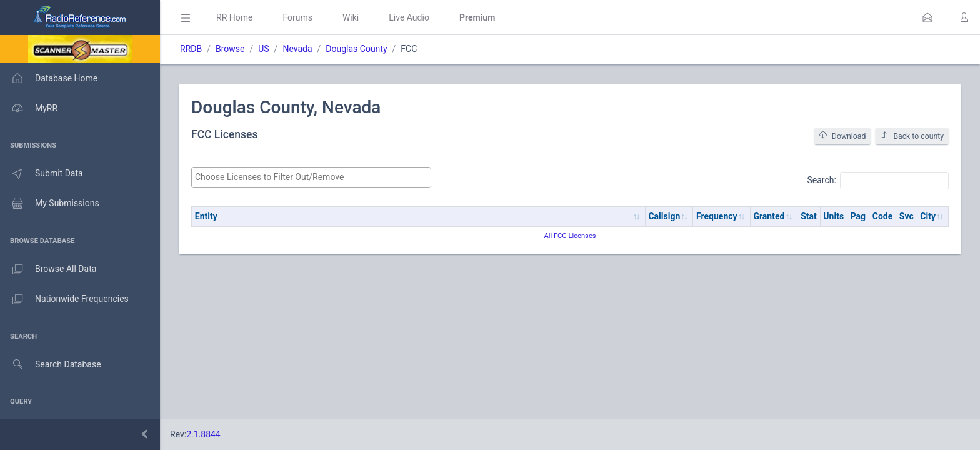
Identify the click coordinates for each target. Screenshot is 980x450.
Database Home (49, 78)
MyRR (29, 108)
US (263, 49)
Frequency (717, 216)
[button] (927, 17)
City (928, 216)
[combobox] (311, 177)
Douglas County (356, 49)
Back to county (912, 136)
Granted (769, 216)
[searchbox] (311, 177)
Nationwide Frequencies (64, 299)
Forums (297, 17)
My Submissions (50, 204)
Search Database (51, 365)
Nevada (297, 49)
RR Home (234, 17)
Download (843, 136)
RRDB (191, 49)
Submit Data (42, 174)
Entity (206, 216)
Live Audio (409, 17)
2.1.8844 (203, 434)
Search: (878, 181)
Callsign (664, 216)
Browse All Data (48, 269)
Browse (230, 49)
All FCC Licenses (570, 236)
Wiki (351, 17)
